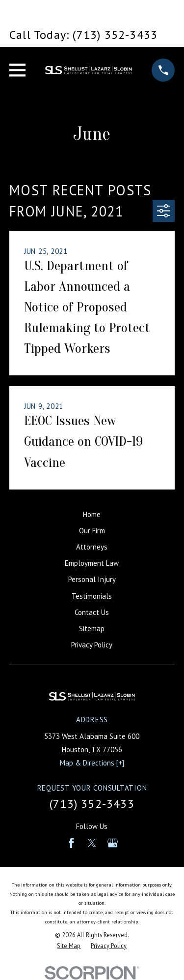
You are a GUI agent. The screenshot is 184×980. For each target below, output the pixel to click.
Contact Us (92, 612)
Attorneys (92, 547)
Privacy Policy (92, 645)
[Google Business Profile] (113, 843)
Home (92, 514)
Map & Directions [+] (92, 763)
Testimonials (92, 596)
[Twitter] (92, 843)
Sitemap (92, 628)
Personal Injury (92, 579)
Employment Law (92, 563)
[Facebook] (71, 843)
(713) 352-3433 (92, 804)
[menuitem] (69, 946)
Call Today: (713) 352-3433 (83, 35)
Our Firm (92, 531)
